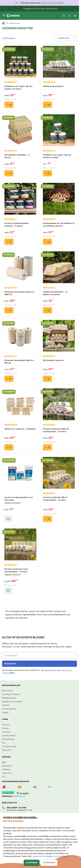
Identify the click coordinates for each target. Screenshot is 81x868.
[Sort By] (66, 38)
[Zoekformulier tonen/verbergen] (64, 16)
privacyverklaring (60, 856)
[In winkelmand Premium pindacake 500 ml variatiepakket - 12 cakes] (47, 519)
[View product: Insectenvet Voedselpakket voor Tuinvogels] (8, 519)
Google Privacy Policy (53, 670)
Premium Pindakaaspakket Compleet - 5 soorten (17, 225)
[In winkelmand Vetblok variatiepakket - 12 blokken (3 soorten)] (47, 310)
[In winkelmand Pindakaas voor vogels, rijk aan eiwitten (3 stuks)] (47, 173)
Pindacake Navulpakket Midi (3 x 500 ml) (19, 362)
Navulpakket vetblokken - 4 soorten (17, 156)
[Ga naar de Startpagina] (3, 23)
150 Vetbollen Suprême (53, 360)
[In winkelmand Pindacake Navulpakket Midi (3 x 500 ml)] (9, 379)
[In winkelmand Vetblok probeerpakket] (47, 105)
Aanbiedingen (15, 23)
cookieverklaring (41, 856)
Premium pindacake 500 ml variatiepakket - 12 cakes (55, 499)
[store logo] (13, 16)
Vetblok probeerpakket (53, 86)
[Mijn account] (69, 16)
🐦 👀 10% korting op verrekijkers (40, 3)
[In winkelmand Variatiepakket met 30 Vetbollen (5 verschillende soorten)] (47, 242)
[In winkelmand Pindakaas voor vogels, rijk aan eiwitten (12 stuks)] (9, 105)
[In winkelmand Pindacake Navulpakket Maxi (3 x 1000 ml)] (9, 310)
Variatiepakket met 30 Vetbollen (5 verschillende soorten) (59, 225)
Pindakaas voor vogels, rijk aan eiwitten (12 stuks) (18, 88)
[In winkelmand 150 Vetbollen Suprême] (47, 379)
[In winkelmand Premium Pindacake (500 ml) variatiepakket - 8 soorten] (47, 447)
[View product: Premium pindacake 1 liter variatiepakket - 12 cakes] (8, 591)
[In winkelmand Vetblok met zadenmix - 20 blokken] (9, 447)
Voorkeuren (49, 863)
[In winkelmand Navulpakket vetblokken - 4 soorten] (9, 173)
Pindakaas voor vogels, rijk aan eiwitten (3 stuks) (57, 156)
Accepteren (32, 863)
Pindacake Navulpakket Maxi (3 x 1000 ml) (19, 293)
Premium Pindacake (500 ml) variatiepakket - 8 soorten (56, 430)
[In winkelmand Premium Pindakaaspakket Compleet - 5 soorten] (9, 242)
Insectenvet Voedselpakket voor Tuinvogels (19, 499)
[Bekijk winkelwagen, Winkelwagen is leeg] (75, 16)
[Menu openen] (4, 15)
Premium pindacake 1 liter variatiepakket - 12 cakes (16, 570)
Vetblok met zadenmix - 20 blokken (20, 429)
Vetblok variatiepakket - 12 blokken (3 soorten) (55, 293)
